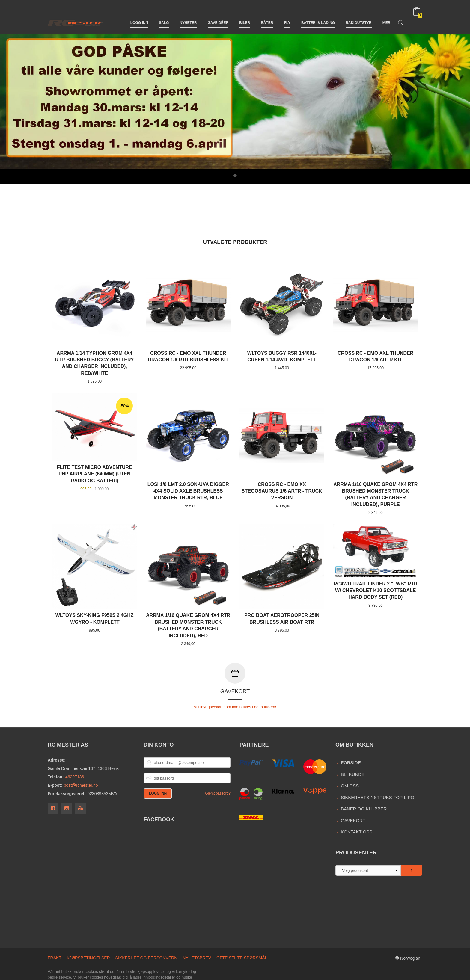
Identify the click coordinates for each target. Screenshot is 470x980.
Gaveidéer (218, 14)
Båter (267, 14)
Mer (387, 14)
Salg (164, 14)
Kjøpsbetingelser (88, 932)
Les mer (65, 963)
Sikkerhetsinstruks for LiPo (378, 771)
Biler (245, 14)
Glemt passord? (218, 767)
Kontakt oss (357, 806)
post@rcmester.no (81, 759)
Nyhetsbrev (197, 932)
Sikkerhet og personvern (146, 932)
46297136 (75, 751)
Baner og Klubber (364, 783)
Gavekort (353, 794)
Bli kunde (353, 748)
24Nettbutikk (80, 973)
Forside (351, 737)
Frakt (55, 932)
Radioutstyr (359, 14)
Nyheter (188, 14)
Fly (287, 14)
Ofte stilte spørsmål (242, 932)
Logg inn (139, 14)
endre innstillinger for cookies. (108, 963)
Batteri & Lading (318, 14)
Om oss (350, 760)
